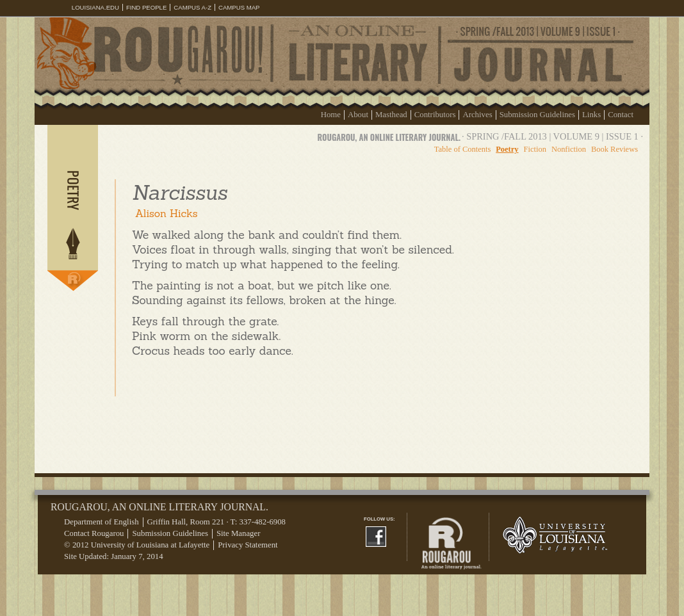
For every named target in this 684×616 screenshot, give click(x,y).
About (358, 115)
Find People (146, 7)
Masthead (391, 115)
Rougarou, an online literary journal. (389, 137)
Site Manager (239, 533)
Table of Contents (462, 149)
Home (331, 115)
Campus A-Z (192, 7)
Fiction (535, 149)
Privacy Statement (248, 545)
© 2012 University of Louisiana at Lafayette (137, 545)
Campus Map (239, 7)
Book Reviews (615, 149)
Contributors (435, 115)
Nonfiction (569, 149)
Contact (621, 115)
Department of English (102, 522)
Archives (477, 115)
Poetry (507, 149)
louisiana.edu (95, 7)
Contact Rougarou (94, 533)
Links (591, 115)
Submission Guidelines (537, 115)
